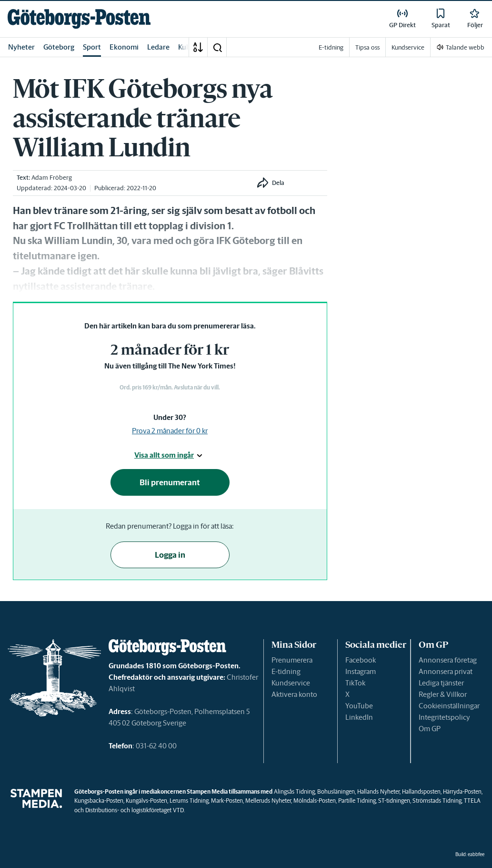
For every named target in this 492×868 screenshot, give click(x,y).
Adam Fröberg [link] (52, 178)
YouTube (359, 706)
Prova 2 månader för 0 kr (170, 431)
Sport (92, 47)
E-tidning (286, 671)
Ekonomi (124, 47)
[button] (217, 47)
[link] (79, 19)
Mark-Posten (227, 801)
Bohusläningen (336, 791)
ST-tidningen (394, 801)
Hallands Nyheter (378, 791)
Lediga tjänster (441, 683)
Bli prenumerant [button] (170, 482)
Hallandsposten (421, 791)
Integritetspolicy (444, 717)
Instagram (361, 671)
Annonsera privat (446, 671)
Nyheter (21, 47)
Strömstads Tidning (437, 801)
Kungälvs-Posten (146, 801)
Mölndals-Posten (315, 801)
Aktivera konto (294, 694)
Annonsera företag (448, 660)
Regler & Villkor (443, 694)
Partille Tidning (357, 801)
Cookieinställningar (449, 706)
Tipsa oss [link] (367, 47)
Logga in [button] (170, 555)
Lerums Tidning (189, 801)
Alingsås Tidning (294, 791)
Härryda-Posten (462, 791)
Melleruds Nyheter (268, 801)
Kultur (188, 47)
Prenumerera (292, 660)
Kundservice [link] (408, 47)
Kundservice (291, 683)
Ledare (158, 47)
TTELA (472, 801)
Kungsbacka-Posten (99, 801)
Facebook (361, 660)
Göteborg (59, 47)
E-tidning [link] (331, 47)
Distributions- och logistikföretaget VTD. (135, 810)
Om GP (430, 729)
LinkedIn (359, 717)
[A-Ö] (198, 47)
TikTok (355, 683)
